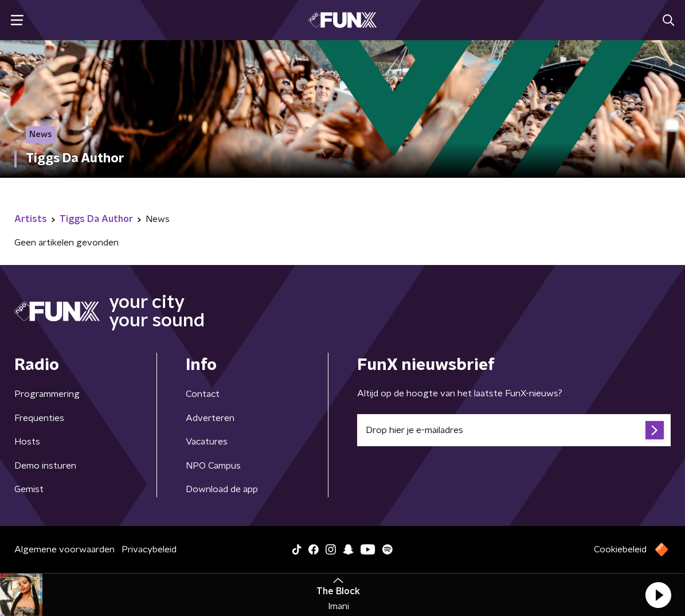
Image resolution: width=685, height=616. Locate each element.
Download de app (222, 489)
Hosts (27, 442)
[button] (658, 595)
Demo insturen (45, 466)
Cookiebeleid (620, 549)
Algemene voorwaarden (64, 549)
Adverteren (210, 418)
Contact (203, 394)
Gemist (29, 489)
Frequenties (39, 418)
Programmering (47, 394)
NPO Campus (213, 466)
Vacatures (207, 442)
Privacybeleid (149, 549)
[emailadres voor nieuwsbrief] (514, 430)
